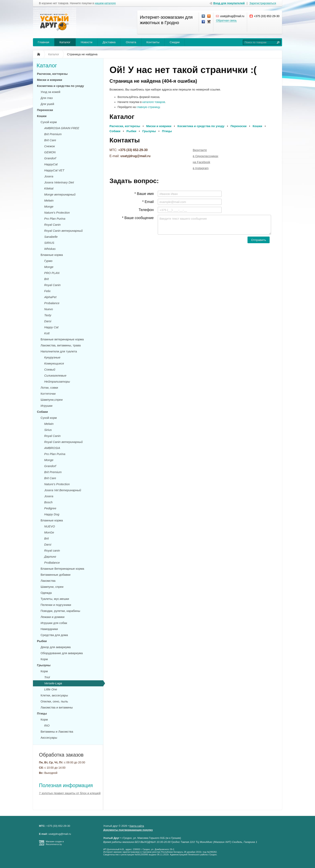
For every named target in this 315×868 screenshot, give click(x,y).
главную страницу (148, 107)
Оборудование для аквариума (62, 653)
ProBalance (52, 563)
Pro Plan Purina (55, 219)
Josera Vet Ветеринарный (63, 490)
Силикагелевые (55, 375)
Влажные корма (52, 255)
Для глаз (47, 98)
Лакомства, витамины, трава (61, 345)
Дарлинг (50, 557)
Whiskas (50, 249)
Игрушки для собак (54, 623)
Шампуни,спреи (52, 400)
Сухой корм (49, 122)
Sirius (48, 430)
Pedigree (50, 508)
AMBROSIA (52, 448)
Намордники (49, 629)
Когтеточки (48, 394)
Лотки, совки (49, 388)
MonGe (49, 532)
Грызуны (44, 665)
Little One (51, 689)
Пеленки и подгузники (56, 605)
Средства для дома (54, 635)
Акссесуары (49, 738)
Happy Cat (51, 327)
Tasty (48, 315)
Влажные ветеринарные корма (62, 339)
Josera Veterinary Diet (59, 182)
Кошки (42, 116)
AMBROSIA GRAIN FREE (62, 128)
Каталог (65, 42)
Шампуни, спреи (52, 587)
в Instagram (201, 168)
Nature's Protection (57, 213)
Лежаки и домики (53, 617)
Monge (49, 206)
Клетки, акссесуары (54, 695)
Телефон (146, 210)
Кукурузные (52, 357)
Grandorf (50, 158)
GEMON (50, 152)
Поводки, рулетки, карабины (60, 611)
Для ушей (47, 104)
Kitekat (49, 188)
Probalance (52, 303)
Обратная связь (226, 21)
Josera (49, 176)
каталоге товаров (154, 102)
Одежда (46, 593)
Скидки (175, 42)
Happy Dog (52, 514)
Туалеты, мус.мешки (55, 599)
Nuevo (49, 309)
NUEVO (50, 526)
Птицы (42, 713)
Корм (44, 659)
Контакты (153, 42)
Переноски (45, 110)
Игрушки (47, 406)
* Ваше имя (144, 194)
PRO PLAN (52, 273)
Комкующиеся (54, 363)
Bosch (48, 502)
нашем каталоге (105, 3)
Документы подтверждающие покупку (128, 830)
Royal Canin (52, 225)
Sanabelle (51, 237)
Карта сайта (137, 826)
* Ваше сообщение (138, 218)
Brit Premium (53, 134)
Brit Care (50, 140)
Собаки (42, 412)
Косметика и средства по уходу (60, 86)
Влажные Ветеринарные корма (62, 569)
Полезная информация (66, 785)
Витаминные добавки (56, 575)
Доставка (109, 42)
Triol (47, 677)
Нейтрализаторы (57, 381)
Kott (47, 333)
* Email (148, 202)
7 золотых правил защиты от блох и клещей (70, 793)
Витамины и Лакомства (57, 732)
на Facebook (202, 162)
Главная (43, 42)
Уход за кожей (50, 92)
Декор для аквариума (56, 647)
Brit (47, 279)
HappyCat (51, 164)
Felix (47, 291)
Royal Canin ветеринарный (63, 231)
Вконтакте (200, 150)
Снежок (50, 146)
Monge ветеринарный (60, 194)
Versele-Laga (53, 683)
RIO (47, 725)
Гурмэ (48, 261)
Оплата (131, 42)
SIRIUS (49, 243)
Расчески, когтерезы (52, 74)
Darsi (48, 321)
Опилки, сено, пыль (54, 701)
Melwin (49, 200)
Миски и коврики (50, 80)
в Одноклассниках (206, 156)
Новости (87, 42)
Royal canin (52, 550)
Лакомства (48, 581)
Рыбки (42, 641)
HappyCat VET (54, 170)
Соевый (50, 369)
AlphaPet (50, 297)
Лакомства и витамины (57, 707)
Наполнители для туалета (59, 351)
